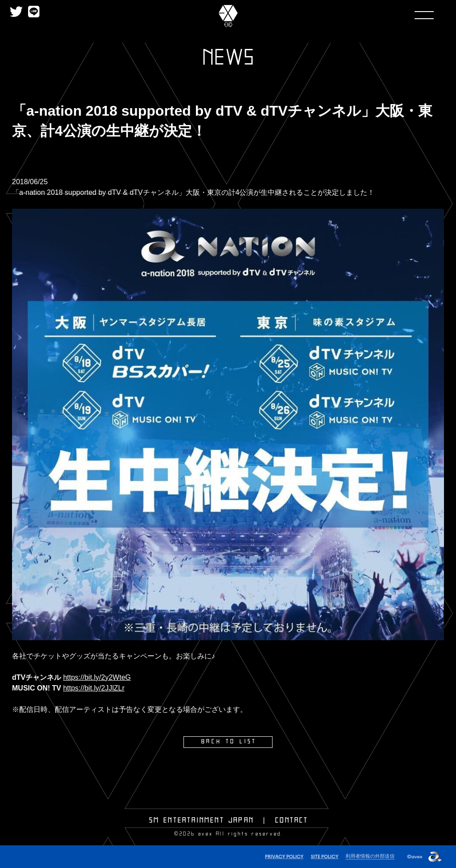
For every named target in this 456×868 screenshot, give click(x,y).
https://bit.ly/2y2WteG (97, 677)
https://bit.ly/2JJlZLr (94, 688)
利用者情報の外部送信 (370, 855)
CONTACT (292, 820)
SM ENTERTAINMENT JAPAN (202, 820)
